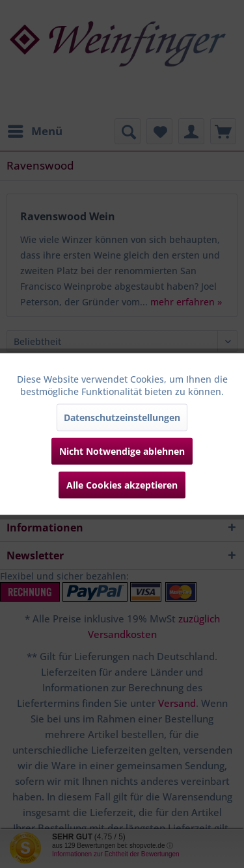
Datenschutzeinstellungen (122, 417)
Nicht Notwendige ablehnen (122, 451)
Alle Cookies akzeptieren (122, 485)
